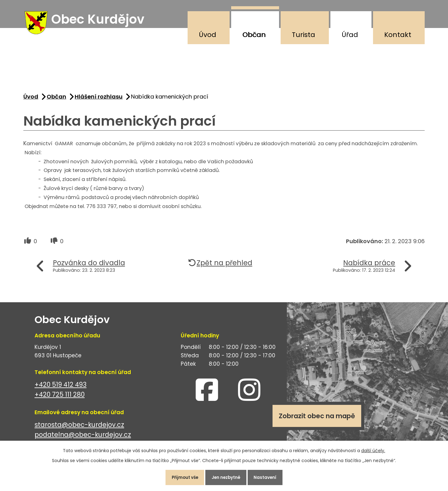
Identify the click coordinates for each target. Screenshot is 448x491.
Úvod (208, 35)
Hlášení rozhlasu (99, 99)
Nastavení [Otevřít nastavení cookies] (269, 477)
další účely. (373, 449)
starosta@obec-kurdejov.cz (79, 427)
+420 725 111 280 (60, 397)
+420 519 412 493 (61, 387)
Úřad (350, 35)
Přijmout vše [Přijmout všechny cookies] (182, 477)
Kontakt (398, 35)
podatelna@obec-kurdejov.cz (83, 437)
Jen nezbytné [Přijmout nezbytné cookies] (226, 477)
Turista (303, 35)
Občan (254, 35)
